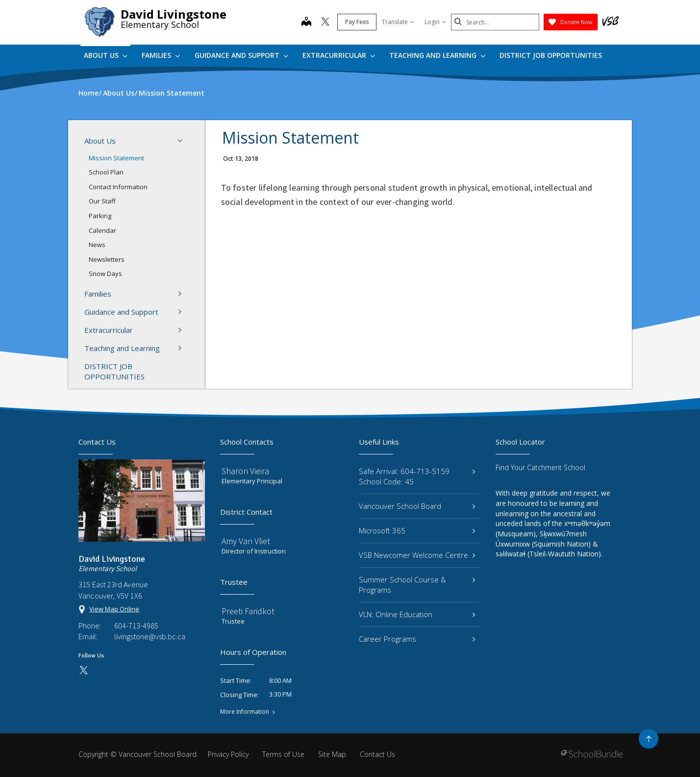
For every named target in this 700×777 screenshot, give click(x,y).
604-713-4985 (136, 626)
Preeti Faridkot (248, 611)
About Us (106, 55)
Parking (100, 216)
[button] (183, 141)
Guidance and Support (241, 55)
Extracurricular (339, 55)
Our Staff (102, 201)
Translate (398, 22)
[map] (306, 23)
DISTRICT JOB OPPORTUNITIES (551, 55)
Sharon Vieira (245, 471)
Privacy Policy (228, 754)
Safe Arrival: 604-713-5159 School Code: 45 (417, 476)
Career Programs (417, 639)
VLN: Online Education (417, 614)
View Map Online (114, 609)
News (97, 245)
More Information (245, 712)
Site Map (332, 754)
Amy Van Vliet (246, 541)
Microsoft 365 (417, 530)
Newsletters (107, 259)
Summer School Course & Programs (417, 585)
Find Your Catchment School (540, 467)
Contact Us (377, 754)
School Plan (106, 172)
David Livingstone (174, 14)
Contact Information (118, 187)
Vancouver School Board (417, 506)
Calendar (102, 230)
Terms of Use (283, 754)
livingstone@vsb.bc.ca (150, 636)
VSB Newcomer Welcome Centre (417, 555)
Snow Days (105, 274)
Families (161, 55)
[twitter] (325, 23)
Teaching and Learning (437, 55)
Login (435, 22)
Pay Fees (357, 22)
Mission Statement (116, 158)
